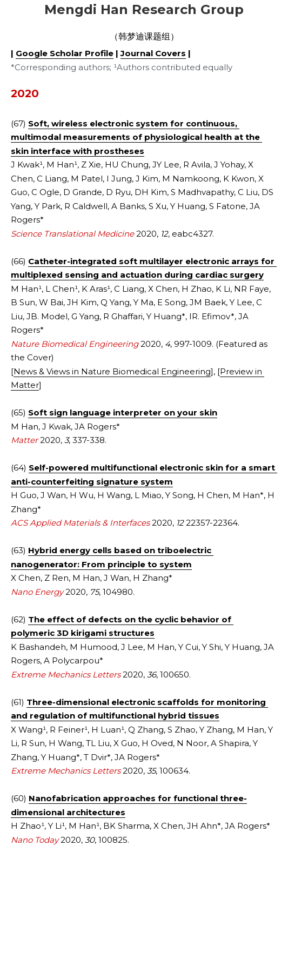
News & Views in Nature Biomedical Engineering (112, 371)
